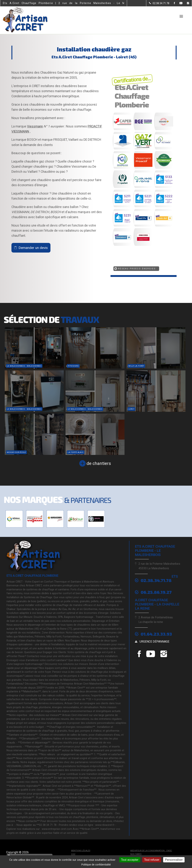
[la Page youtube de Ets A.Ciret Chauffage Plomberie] (179, 3)
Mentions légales (81, 851)
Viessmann (35, 126)
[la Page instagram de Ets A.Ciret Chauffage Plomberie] (186, 3)
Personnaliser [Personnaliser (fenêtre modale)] (174, 860)
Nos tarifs (136, 854)
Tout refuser (152, 860)
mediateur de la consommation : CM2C (151, 851)
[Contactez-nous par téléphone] (159, 3)
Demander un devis (33, 248)
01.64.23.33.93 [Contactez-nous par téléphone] (156, 634)
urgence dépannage (154, 642)
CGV (73, 854)
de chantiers (99, 463)
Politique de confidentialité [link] (96, 865)
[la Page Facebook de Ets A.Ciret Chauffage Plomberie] (172, 3)
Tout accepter (130, 860)
